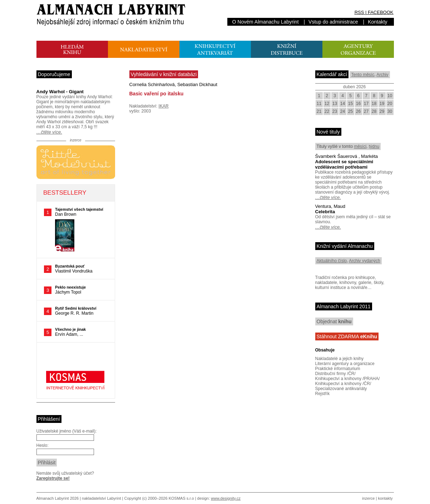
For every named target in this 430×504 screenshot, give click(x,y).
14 (343, 104)
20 (390, 104)
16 (358, 104)
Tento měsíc (363, 75)
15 (350, 104)
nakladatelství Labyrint (101, 498)
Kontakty (377, 22)
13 (335, 104)
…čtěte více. (49, 132)
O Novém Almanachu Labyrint (266, 22)
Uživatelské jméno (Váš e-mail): (67, 431)
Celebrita (325, 212)
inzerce (368, 498)
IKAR (164, 106)
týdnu (374, 146)
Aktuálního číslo (332, 261)
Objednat (334, 321)
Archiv (382, 75)
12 (327, 104)
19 (382, 104)
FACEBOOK (381, 12)
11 (319, 104)
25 (350, 111)
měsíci (360, 146)
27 (366, 111)
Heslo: (43, 445)
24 (343, 111)
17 (366, 104)
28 (374, 111)
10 (390, 96)
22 (327, 111)
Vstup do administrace (333, 22)
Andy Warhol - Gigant (60, 92)
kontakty (385, 498)
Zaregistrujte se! (53, 478)
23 (335, 111)
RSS (359, 12)
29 (382, 111)
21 (319, 111)
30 (390, 111)
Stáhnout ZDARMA (347, 336)
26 (358, 111)
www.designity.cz (226, 498)
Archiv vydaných (364, 261)
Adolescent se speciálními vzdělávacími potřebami (344, 164)
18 (374, 104)
